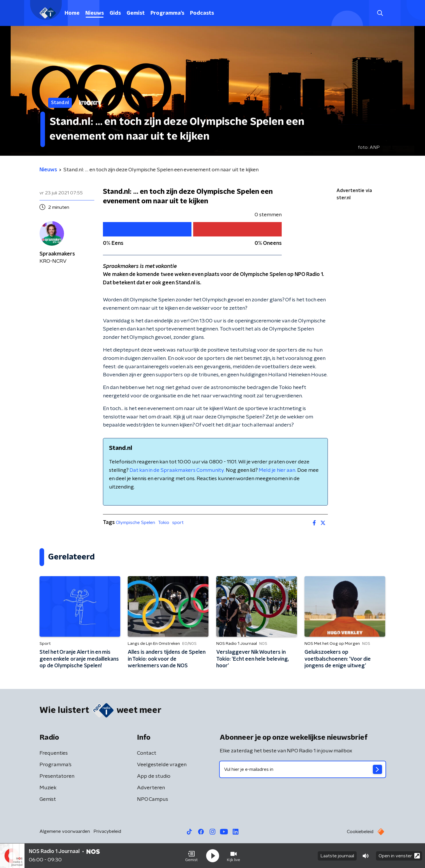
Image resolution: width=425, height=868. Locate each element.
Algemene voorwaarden (65, 831)
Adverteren (151, 788)
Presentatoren (57, 776)
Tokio (164, 523)
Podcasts (202, 13)
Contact (147, 753)
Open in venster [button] (399, 856)
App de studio (154, 776)
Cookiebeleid (360, 832)
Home (72, 13)
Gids (115, 13)
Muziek (48, 788)
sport (178, 523)
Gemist (136, 13)
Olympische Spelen (136, 523)
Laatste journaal (337, 856)
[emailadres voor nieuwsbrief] (303, 769)
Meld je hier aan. (277, 470)
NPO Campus (153, 799)
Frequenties (54, 753)
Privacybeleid (107, 831)
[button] (191, 856)
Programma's (167, 13)
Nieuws (95, 13)
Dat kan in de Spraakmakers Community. (177, 470)
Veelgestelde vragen (162, 765)
